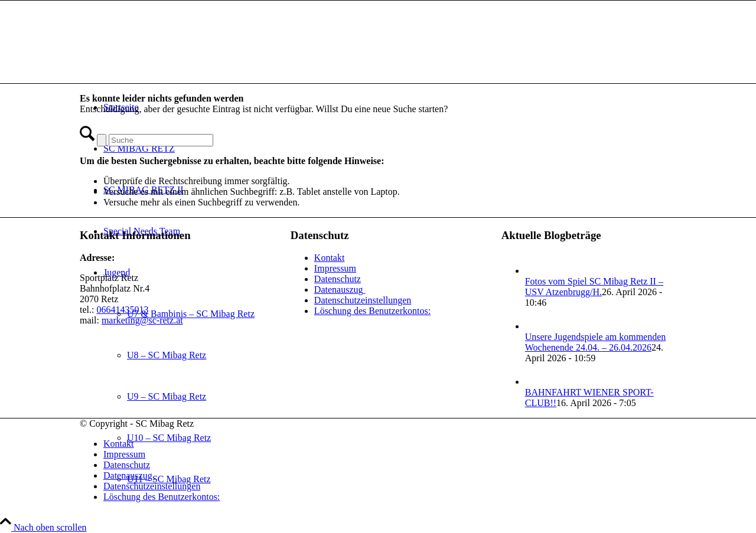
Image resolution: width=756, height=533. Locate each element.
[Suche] (161, 140)
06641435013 (122, 310)
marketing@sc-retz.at (142, 320)
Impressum (335, 268)
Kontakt (330, 258)
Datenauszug (340, 290)
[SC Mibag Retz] (168, 56)
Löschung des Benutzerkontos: (372, 311)
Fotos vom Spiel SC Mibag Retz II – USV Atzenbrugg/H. (594, 287)
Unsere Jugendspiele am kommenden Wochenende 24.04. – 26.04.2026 (596, 342)
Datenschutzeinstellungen (363, 300)
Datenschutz (338, 279)
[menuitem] (390, 444)
